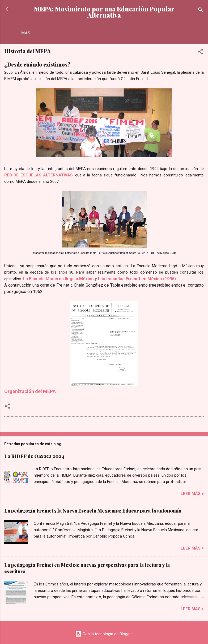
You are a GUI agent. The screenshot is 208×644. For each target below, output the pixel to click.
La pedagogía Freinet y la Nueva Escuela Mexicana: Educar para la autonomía (93, 511)
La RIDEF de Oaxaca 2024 (34, 456)
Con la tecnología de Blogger (104, 634)
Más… (54, 33)
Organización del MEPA (30, 391)
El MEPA (30, 33)
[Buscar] (201, 11)
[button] (201, 53)
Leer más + (192, 494)
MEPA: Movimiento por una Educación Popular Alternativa (104, 12)
